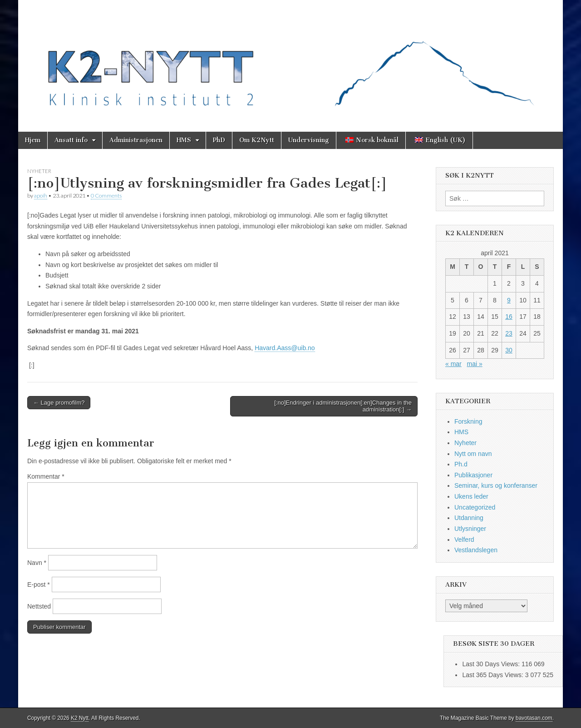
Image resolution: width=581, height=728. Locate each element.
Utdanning (469, 518)
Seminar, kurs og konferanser (496, 485)
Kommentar (46, 476)
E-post (39, 584)
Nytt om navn (473, 454)
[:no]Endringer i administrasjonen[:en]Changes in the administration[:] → (343, 406)
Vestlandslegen (476, 550)
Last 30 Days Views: (492, 664)
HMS (184, 140)
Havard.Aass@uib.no (285, 348)
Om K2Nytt (257, 140)
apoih (41, 196)
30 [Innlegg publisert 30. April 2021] (509, 350)
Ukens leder (471, 496)
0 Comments (106, 196)
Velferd (464, 540)
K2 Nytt (80, 718)
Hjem (33, 140)
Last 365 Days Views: (493, 675)
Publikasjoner (473, 475)
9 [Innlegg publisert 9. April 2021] (509, 300)
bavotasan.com (534, 718)
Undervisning (309, 140)
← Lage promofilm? (59, 403)
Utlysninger (470, 529)
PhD (219, 140)
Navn (37, 563)
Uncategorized (475, 507)
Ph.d (461, 464)
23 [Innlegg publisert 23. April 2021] (509, 333)
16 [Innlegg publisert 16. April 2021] (509, 317)
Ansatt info (71, 140)
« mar (453, 364)
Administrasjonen (136, 140)
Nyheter (39, 171)
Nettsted (39, 606)
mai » (474, 364)
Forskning (468, 421)
